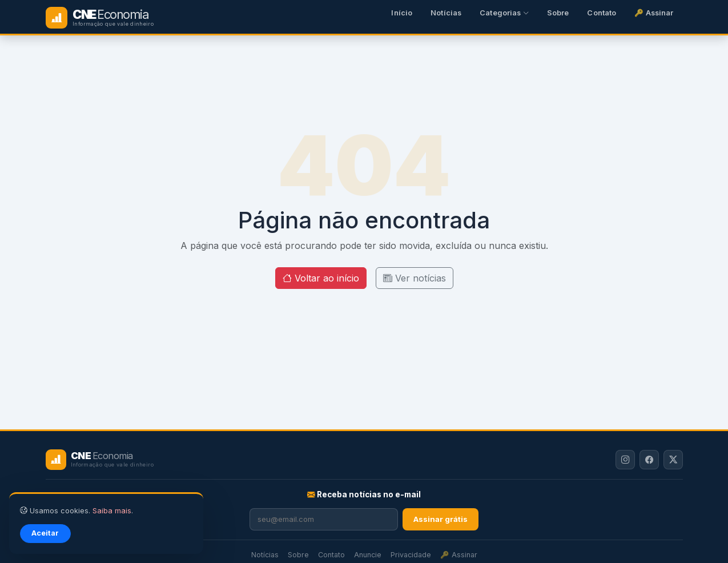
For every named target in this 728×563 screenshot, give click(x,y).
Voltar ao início (321, 278)
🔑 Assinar (654, 13)
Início (402, 13)
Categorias (504, 13)
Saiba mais (112, 511)
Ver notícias (415, 278)
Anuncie (368, 555)
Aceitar (45, 533)
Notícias (446, 13)
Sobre (558, 13)
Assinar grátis (441, 519)
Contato (602, 13)
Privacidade (411, 555)
